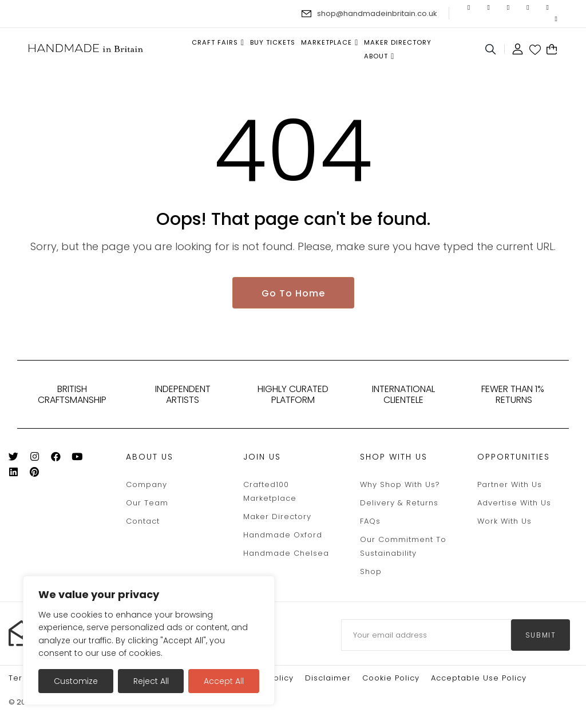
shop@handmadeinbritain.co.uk (377, 13)
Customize (76, 681)
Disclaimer (328, 679)
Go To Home (293, 294)
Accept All (224, 681)
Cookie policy (391, 679)
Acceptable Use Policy (479, 679)
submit (541, 636)
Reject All (151, 681)
